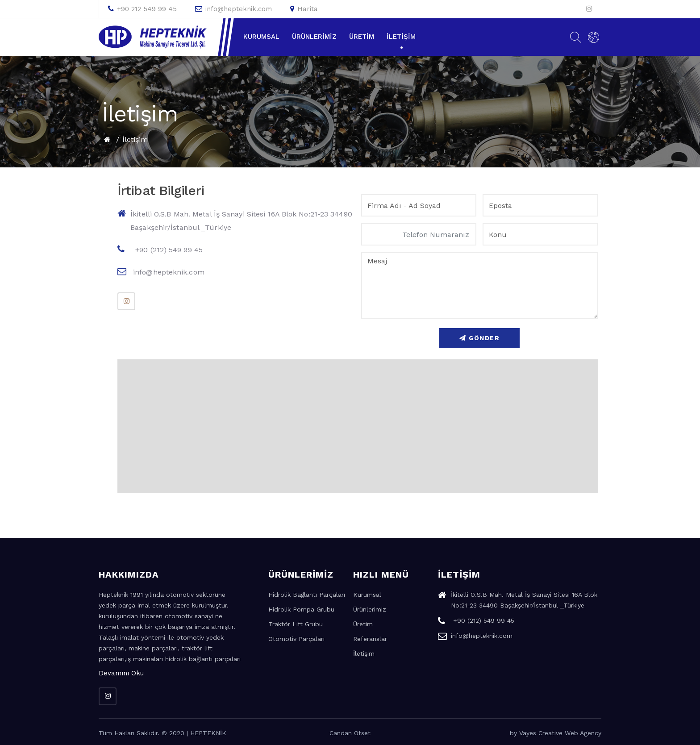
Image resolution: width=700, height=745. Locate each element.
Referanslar (370, 639)
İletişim (401, 37)
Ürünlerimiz (314, 37)
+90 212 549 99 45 (142, 9)
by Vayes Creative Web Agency (556, 733)
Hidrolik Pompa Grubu (301, 609)
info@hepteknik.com (233, 9)
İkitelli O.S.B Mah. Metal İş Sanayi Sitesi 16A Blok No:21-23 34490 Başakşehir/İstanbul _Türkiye (235, 220)
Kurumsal (261, 37)
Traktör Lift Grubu (296, 624)
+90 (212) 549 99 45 (160, 249)
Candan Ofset (350, 733)
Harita (304, 9)
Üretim (362, 37)
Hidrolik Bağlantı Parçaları (307, 595)
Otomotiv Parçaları (296, 639)
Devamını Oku (121, 673)
